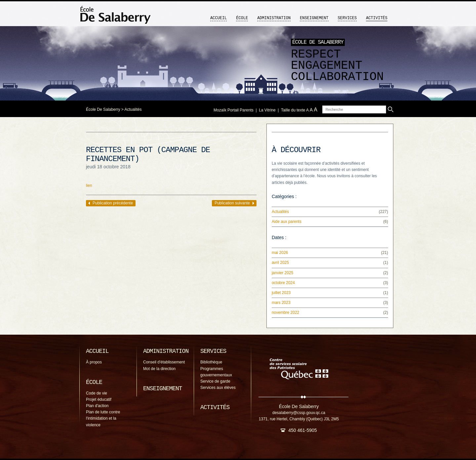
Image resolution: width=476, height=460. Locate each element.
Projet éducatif (99, 399)
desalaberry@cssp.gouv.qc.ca (299, 413)
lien (89, 186)
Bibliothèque (211, 362)
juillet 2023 (281, 293)
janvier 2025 (282, 273)
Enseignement (314, 18)
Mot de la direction (159, 369)
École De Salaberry (103, 109)
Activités (377, 18)
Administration (274, 18)
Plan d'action (97, 406)
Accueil (218, 18)
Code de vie (97, 393)
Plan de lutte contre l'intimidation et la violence (103, 418)
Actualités (133, 109)
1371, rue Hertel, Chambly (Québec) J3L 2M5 (299, 419)
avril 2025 (280, 263)
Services (347, 18)
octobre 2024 (283, 283)
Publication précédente (113, 203)
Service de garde (215, 381)
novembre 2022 (285, 313)
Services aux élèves (218, 388)
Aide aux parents (287, 222)
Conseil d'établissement (164, 362)
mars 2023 (281, 303)
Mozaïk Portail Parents (234, 110)
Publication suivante (232, 203)
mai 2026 (280, 253)
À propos (94, 362)
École (242, 18)
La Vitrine (267, 110)
